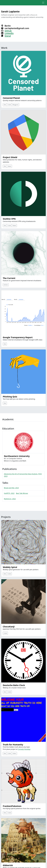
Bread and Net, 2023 (11, 488)
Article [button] (6, 285)
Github (8, 31)
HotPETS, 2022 (9, 493)
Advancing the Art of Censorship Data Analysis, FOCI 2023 (23, 475)
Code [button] (9, 105)
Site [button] (5, 105)
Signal (8, 36)
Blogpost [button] (15, 105)
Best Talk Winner (22, 493)
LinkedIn (9, 33)
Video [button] (14, 753)
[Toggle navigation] (43, 3)
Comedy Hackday (24, 749)
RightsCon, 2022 (10, 499)
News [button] (9, 166)
